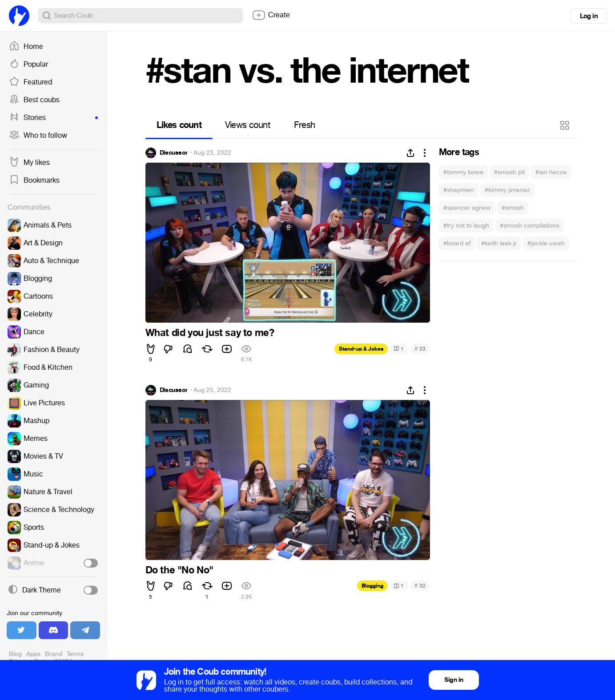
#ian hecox (551, 172)
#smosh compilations (530, 226)
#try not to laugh (466, 226)
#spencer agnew (467, 208)
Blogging (372, 586)
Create (271, 15)
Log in (589, 16)
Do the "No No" (179, 570)
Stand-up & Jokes (361, 349)
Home (26, 47)
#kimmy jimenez (507, 190)
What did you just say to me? (210, 333)
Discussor (174, 153)
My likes (29, 163)
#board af (457, 243)
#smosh (513, 208)
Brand (54, 654)
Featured (30, 82)
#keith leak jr (499, 243)
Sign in (454, 680)
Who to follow (38, 136)
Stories (53, 118)
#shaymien (459, 190)
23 (420, 349)
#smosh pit (509, 172)
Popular (28, 64)
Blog (15, 654)
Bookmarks (34, 180)
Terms (75, 654)
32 (420, 586)
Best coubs (34, 100)
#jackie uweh (546, 243)
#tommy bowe (463, 172)
